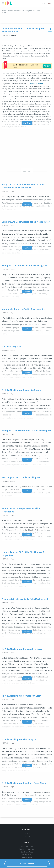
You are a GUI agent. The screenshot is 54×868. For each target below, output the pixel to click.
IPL (3, 9)
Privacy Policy (27, 855)
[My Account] (51, 3)
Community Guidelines (27, 849)
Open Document (27, 864)
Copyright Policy (27, 846)
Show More (27, 123)
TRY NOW (47, 66)
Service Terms (27, 857)
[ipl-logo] (9, 4)
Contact (27, 836)
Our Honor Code (27, 852)
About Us (27, 834)
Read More (27, 204)
